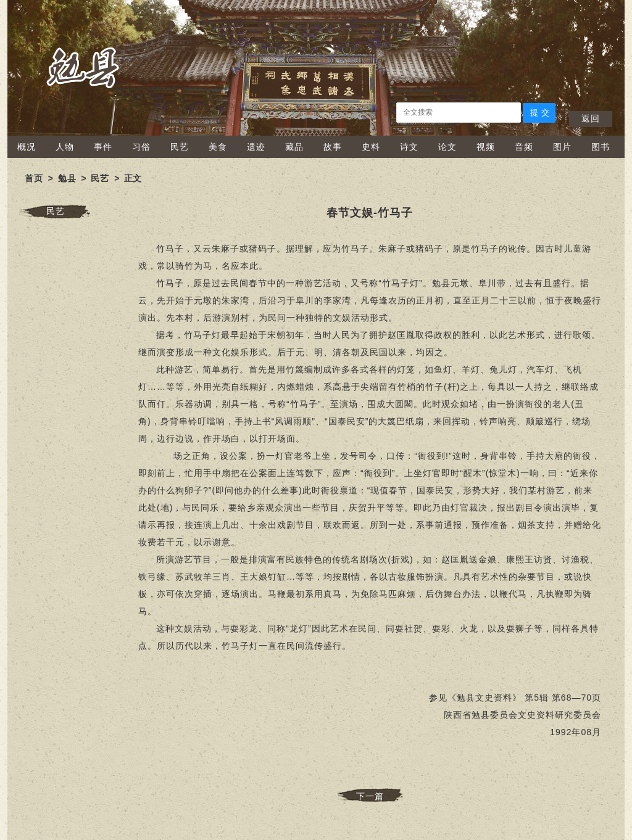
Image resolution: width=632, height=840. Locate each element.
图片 (562, 147)
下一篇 (370, 796)
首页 (34, 178)
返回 (591, 118)
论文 (447, 147)
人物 (65, 147)
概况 (27, 147)
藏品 (294, 147)
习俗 (141, 147)
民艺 (180, 147)
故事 (333, 147)
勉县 (67, 178)
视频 (486, 147)
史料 (371, 147)
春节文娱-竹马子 (370, 213)
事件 (103, 147)
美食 (218, 147)
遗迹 (256, 147)
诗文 (409, 147)
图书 (601, 147)
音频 (524, 147)
